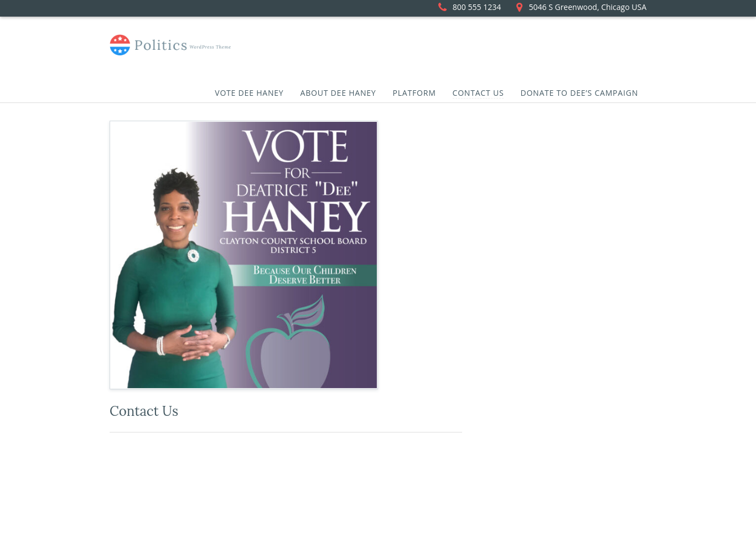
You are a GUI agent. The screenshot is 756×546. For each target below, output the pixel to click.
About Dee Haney (338, 93)
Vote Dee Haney (249, 93)
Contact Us (478, 93)
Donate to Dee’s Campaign (579, 93)
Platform (415, 93)
